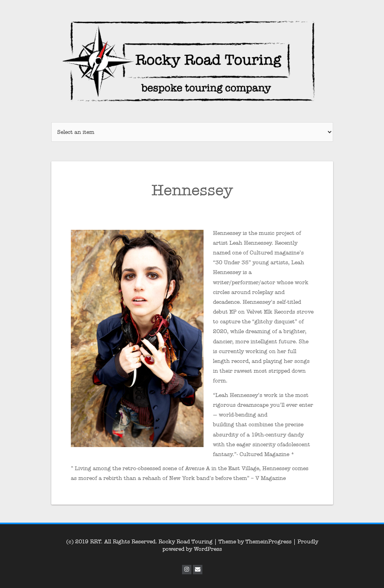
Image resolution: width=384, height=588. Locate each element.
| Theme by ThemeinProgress (253, 542)
